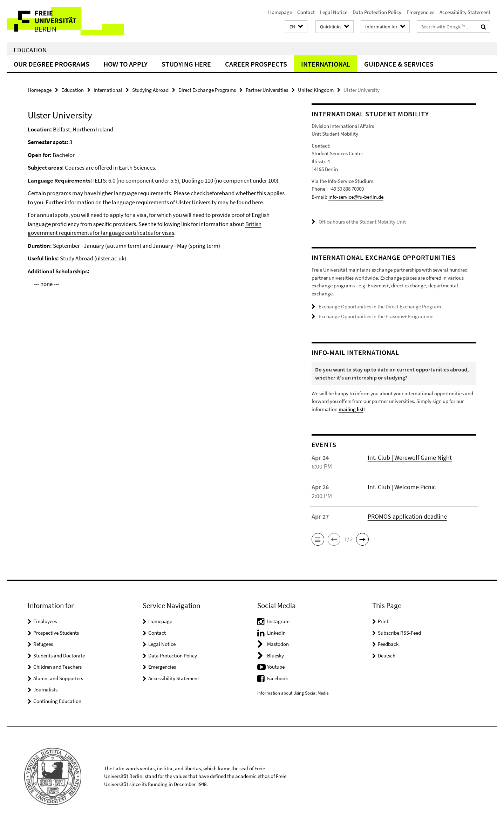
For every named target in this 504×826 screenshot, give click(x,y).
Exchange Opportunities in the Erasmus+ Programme (376, 316)
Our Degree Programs (52, 64)
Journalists (45, 690)
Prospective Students (56, 633)
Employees (45, 621)
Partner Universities (267, 90)
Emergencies (420, 12)
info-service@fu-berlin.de (356, 197)
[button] (296, 27)
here (257, 202)
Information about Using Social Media (293, 693)
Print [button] (383, 621)
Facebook (277, 678)
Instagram (278, 621)
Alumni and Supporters (58, 678)
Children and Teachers (57, 667)
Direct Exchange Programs (207, 90)
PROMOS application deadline (407, 516)
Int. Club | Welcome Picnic (402, 487)
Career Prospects (256, 64)
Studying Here (186, 64)
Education (30, 50)
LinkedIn (276, 633)
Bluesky (275, 656)
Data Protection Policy (377, 12)
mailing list (351, 409)
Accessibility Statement (465, 12)
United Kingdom (316, 90)
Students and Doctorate (59, 656)
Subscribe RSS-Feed (399, 633)
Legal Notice (334, 12)
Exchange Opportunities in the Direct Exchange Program (380, 306)
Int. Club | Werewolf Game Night (410, 458)
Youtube (276, 667)
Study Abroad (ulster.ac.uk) (93, 258)
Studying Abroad (150, 90)
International (326, 64)
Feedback (388, 644)
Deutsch (387, 656)
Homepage (280, 12)
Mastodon (278, 644)
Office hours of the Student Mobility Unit (362, 222)
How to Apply (125, 64)
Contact (306, 12)
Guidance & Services (399, 64)
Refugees (43, 644)
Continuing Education (57, 701)
